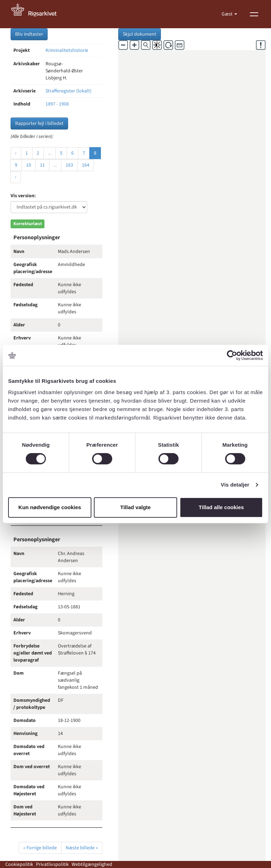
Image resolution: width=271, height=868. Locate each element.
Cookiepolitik (19, 864)
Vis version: (23, 196)
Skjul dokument (140, 34)
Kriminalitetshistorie (67, 50)
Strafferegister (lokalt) (68, 91)
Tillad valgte (135, 507)
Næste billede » (82, 848)
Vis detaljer (235, 485)
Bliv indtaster (29, 34)
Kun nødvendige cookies (50, 507)
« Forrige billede (40, 848)
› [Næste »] (16, 177)
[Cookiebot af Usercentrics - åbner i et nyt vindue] (232, 355)
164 (86, 165)
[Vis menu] (254, 14)
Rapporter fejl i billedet (39, 123)
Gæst (228, 14)
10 (29, 165)
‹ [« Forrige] (16, 153)
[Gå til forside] (38, 14)
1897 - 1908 (57, 104)
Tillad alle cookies (221, 507)
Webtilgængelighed (92, 864)
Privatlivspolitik (52, 864)
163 (69, 165)
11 (42, 165)
